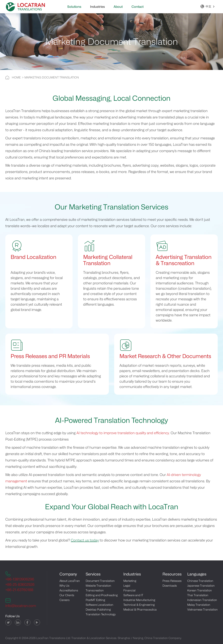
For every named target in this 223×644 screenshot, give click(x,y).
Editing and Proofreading (102, 595)
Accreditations (69, 590)
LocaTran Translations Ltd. (53, 638)
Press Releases (172, 581)
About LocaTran (70, 581)
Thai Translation (198, 595)
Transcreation (95, 590)
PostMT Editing (95, 600)
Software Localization (99, 605)
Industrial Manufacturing (139, 600)
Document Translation (100, 581)
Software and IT (133, 595)
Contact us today (85, 540)
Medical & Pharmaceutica (140, 610)
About (118, 7)
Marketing (130, 581)
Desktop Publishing (98, 610)
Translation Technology (101, 614)
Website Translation (98, 586)
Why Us (64, 586)
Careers (65, 600)
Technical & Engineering (139, 605)
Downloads (170, 586)
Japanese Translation (201, 586)
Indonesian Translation (202, 600)
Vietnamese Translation (202, 610)
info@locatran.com (21, 606)
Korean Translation (200, 590)
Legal (127, 586)
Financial (129, 590)
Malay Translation (199, 605)
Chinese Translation (200, 581)
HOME (16, 77)
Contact (138, 7)
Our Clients (67, 595)
